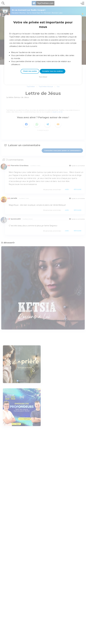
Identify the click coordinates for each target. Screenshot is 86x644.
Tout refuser (43, 77)
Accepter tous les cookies (53, 71)
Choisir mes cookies (30, 71)
